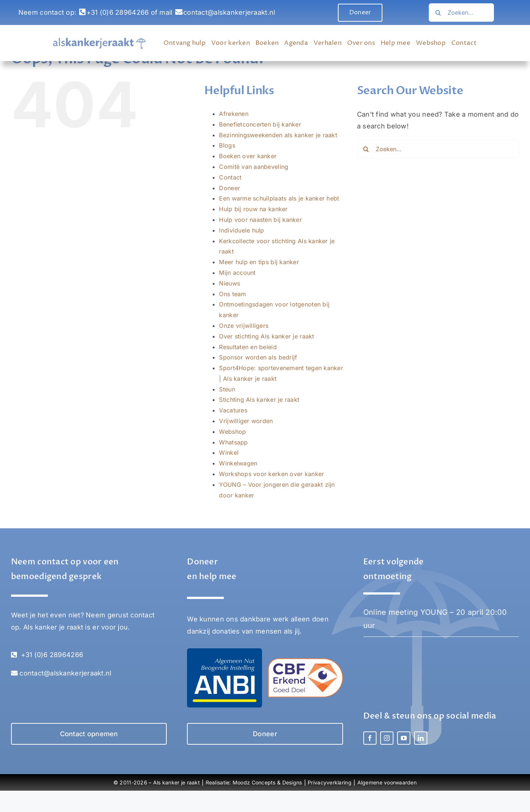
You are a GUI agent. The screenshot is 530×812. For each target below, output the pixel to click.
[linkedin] (421, 738)
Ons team (232, 294)
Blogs (227, 145)
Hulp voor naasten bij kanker (260, 220)
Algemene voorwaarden (387, 782)
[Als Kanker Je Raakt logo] (100, 41)
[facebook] (370, 738)
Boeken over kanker (248, 156)
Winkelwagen (238, 463)
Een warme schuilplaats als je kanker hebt (279, 198)
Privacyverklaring (330, 782)
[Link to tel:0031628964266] (82, 12)
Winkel (229, 453)
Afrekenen (234, 114)
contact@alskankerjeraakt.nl (229, 12)
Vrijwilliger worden (246, 421)
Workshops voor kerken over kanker (271, 474)
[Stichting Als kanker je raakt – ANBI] (224, 651)
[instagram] (387, 738)
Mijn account (237, 273)
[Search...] (461, 13)
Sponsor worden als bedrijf (258, 357)
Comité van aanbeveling (254, 167)
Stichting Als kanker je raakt (259, 400)
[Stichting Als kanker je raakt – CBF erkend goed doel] (305, 661)
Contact (230, 177)
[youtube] (404, 738)
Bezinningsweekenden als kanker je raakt (278, 135)
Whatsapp (233, 442)
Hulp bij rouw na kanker (253, 209)
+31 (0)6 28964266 (118, 12)
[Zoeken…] (438, 13)
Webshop (232, 432)
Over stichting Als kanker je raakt (266, 336)
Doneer (229, 188)
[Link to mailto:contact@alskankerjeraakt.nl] (179, 12)
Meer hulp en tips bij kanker (259, 262)
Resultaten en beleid (248, 347)
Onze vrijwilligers (244, 326)
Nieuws (229, 283)
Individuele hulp (241, 230)
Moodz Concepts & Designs (267, 782)
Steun (227, 389)
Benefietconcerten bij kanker (260, 124)
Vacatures (233, 410)
